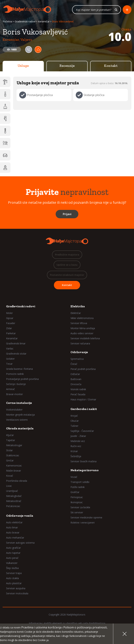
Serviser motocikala (17, 593)
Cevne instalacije (19, 403)
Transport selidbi (80, 482)
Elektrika (78, 306)
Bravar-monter (14, 394)
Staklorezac (13, 455)
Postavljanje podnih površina (22, 379)
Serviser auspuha (16, 588)
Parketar (11, 333)
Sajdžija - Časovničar (82, 431)
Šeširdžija (76, 456)
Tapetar (11, 440)
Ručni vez (76, 446)
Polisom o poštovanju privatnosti (85, 627)
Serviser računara (80, 343)
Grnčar (10, 460)
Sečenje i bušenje (16, 384)
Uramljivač (12, 491)
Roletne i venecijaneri (83, 523)
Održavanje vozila (20, 516)
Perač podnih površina (83, 369)
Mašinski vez (78, 441)
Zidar (9, 328)
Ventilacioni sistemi (17, 420)
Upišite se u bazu (67, 265)
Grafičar (75, 492)
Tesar (9, 364)
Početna (7, 21)
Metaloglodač (14, 496)
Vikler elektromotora (82, 318)
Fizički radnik (78, 487)
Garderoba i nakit (84, 409)
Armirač (10, 389)
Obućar (75, 421)
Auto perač (12, 558)
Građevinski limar (16, 343)
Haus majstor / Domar (83, 399)
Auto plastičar (14, 583)
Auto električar (14, 522)
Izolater (10, 359)
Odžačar (75, 374)
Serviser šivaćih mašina (83, 461)
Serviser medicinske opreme (86, 517)
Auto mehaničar (15, 538)
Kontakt (111, 66)
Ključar (10, 435)
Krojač (74, 416)
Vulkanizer (12, 563)
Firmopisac (77, 497)
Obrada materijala (20, 428)
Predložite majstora (67, 255)
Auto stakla (12, 578)
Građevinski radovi (25, 21)
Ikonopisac (77, 502)
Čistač (74, 364)
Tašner (74, 426)
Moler (9, 313)
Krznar (74, 451)
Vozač (74, 477)
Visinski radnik (78, 389)
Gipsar (10, 318)
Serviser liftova (79, 323)
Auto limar (12, 527)
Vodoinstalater (14, 410)
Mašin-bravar (14, 471)
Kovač (10, 476)
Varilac (10, 348)
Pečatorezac (13, 506)
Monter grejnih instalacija (20, 415)
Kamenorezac (14, 466)
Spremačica (77, 359)
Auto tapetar (13, 553)
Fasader (11, 323)
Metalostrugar (14, 445)
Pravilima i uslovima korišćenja (41, 627)
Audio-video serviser (82, 333)
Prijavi (67, 214)
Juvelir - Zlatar (78, 436)
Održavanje (79, 352)
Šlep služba (12, 568)
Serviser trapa (14, 573)
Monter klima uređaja (83, 328)
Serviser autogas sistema (20, 543)
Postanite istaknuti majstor (67, 275)
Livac (9, 486)
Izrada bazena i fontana (19, 369)
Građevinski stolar (16, 354)
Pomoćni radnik (15, 374)
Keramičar (44, 21)
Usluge (23, 66)
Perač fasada (78, 394)
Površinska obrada (17, 481)
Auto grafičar (13, 548)
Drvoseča (76, 384)
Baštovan (76, 379)
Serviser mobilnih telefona (85, 338)
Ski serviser (77, 512)
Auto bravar (13, 532)
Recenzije (67, 66)
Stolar (9, 450)
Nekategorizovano (85, 470)
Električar (76, 313)
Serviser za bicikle (80, 507)
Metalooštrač (14, 501)
